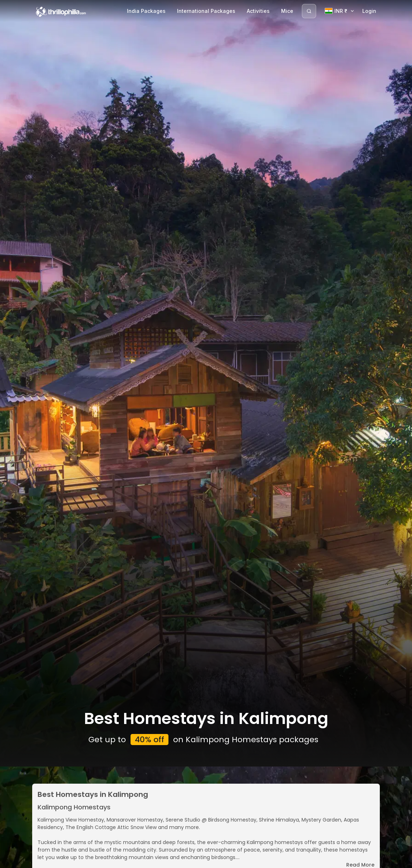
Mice (287, 11)
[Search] (309, 11)
